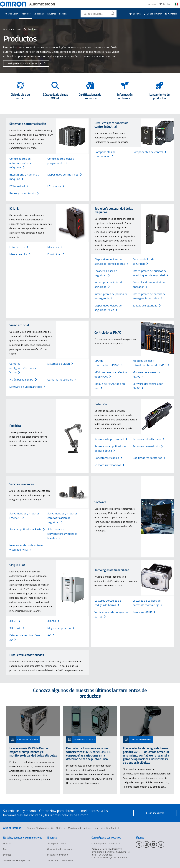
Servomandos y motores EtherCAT (24, 516)
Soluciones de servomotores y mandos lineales (62, 534)
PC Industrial (19, 186)
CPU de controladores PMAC (109, 363)
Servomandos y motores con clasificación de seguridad (62, 518)
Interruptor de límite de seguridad (109, 285)
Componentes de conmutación (105, 154)
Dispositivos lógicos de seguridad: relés (108, 308)
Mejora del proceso (61, 628)
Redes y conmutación (24, 193)
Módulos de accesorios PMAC (146, 374)
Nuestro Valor (11, 14)
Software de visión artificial (27, 387)
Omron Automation (13, 29)
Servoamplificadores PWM (27, 529)
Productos (26, 14)
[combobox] (99, 14)
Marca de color (20, 254)
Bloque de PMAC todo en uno (110, 386)
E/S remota (56, 186)
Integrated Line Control (107, 828)
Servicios (63, 14)
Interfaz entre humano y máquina (24, 177)
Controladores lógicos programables (61, 161)
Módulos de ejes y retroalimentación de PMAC (151, 363)
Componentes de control (149, 152)
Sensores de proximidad (111, 439)
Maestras (55, 247)
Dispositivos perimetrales (65, 175)
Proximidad (56, 254)
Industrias (51, 14)
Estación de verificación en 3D (25, 637)
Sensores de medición (148, 446)
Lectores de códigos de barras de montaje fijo (148, 603)
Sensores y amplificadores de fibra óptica (110, 448)
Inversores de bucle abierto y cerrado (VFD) (26, 547)
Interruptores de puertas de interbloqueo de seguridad (150, 273)
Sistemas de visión (60, 364)
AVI (51, 635)
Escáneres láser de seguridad (106, 273)
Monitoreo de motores (80, 828)
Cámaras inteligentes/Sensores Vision (23, 368)
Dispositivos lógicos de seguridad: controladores (111, 262)
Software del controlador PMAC (148, 386)
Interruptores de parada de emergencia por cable (149, 296)
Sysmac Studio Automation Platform (46, 828)
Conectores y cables (108, 458)
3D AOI (53, 621)
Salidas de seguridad (147, 305)
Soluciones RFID (144, 612)
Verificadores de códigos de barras (111, 614)
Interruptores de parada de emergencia (111, 296)
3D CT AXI (17, 628)
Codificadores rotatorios (149, 458)
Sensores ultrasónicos (109, 465)
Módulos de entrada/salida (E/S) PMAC (111, 374)
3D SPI (15, 621)
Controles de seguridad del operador (149, 285)
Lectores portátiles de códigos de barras (108, 603)
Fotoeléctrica (19, 247)
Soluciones (39, 14)
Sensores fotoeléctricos (149, 439)
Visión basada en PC (23, 380)
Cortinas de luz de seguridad (143, 262)
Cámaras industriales (62, 380)
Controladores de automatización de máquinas (21, 163)
